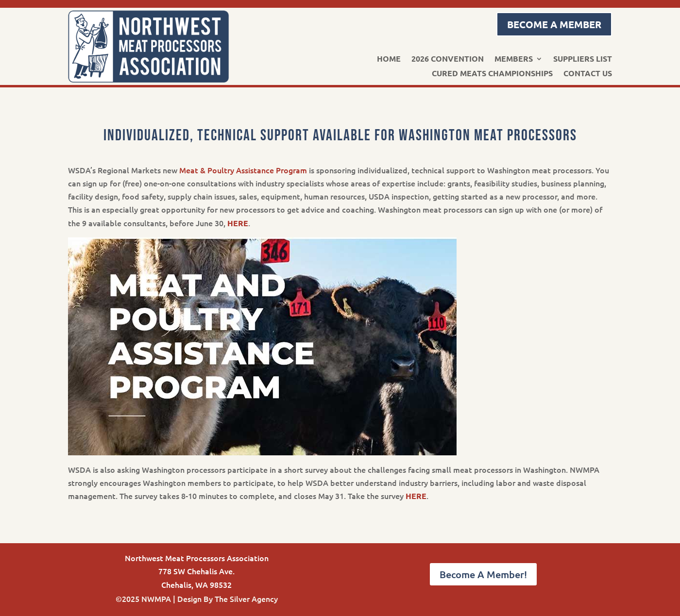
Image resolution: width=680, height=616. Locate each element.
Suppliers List (583, 59)
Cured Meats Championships (492, 74)
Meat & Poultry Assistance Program (243, 170)
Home (389, 59)
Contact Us (588, 74)
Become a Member (554, 24)
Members (514, 59)
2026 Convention (448, 59)
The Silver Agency (246, 599)
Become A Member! (483, 574)
